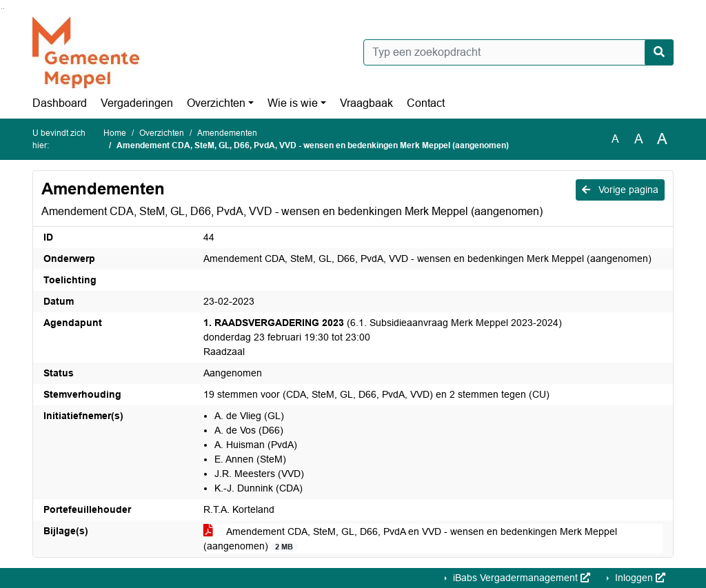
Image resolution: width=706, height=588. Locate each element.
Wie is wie (293, 103)
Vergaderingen (137, 103)
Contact (426, 103)
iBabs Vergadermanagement (520, 578)
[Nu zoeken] (659, 52)
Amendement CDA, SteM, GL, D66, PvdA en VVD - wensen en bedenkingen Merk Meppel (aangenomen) (410, 539)
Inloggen (639, 578)
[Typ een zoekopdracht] (518, 52)
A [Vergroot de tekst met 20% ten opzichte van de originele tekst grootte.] (639, 139)
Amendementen (227, 133)
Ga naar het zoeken (2, 9)
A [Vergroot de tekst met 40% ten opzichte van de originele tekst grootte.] (662, 139)
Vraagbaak (366, 103)
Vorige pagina (620, 190)
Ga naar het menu (4, 9)
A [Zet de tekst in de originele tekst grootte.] (615, 139)
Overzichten (216, 103)
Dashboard (60, 103)
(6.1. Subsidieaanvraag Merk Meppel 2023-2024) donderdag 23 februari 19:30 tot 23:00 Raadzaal (383, 337)
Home (115, 133)
